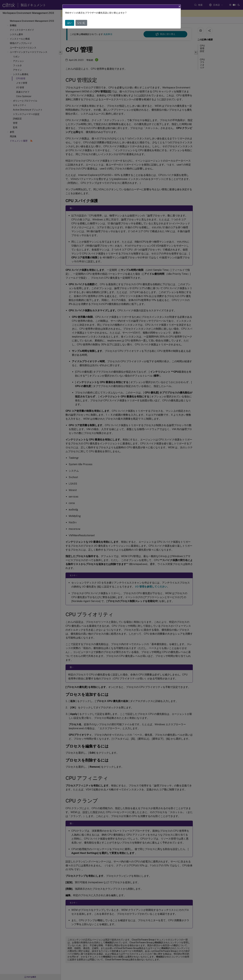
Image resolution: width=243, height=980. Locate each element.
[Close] (180, 6)
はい (70, 23)
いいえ (81, 23)
